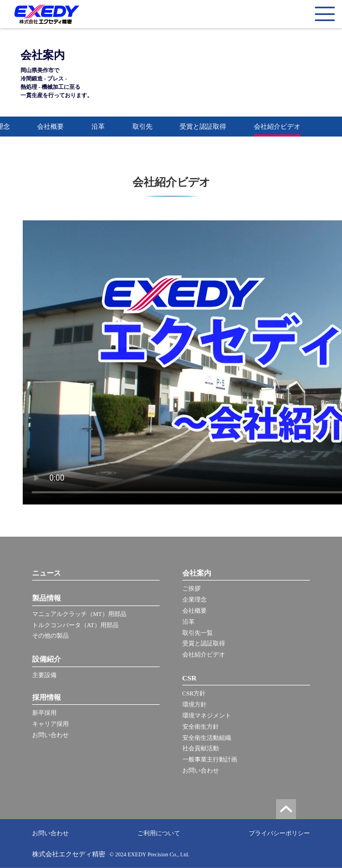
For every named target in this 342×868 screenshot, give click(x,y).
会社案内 (197, 573)
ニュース (47, 573)
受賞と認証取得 (203, 127)
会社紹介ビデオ (277, 127)
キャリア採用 (50, 724)
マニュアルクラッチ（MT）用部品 (80, 614)
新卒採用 (44, 713)
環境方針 (195, 704)
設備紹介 (47, 659)
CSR (190, 678)
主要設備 (44, 675)
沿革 (98, 127)
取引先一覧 (198, 633)
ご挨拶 (192, 588)
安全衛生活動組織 (207, 738)
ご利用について (159, 833)
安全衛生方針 (201, 726)
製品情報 (47, 598)
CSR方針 (194, 693)
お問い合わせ (50, 735)
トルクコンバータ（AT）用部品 (75, 625)
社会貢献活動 (201, 748)
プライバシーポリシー (279, 833)
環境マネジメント (207, 715)
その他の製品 (50, 635)
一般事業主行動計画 (210, 759)
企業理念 (195, 599)
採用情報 (47, 697)
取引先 (142, 127)
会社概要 (50, 127)
